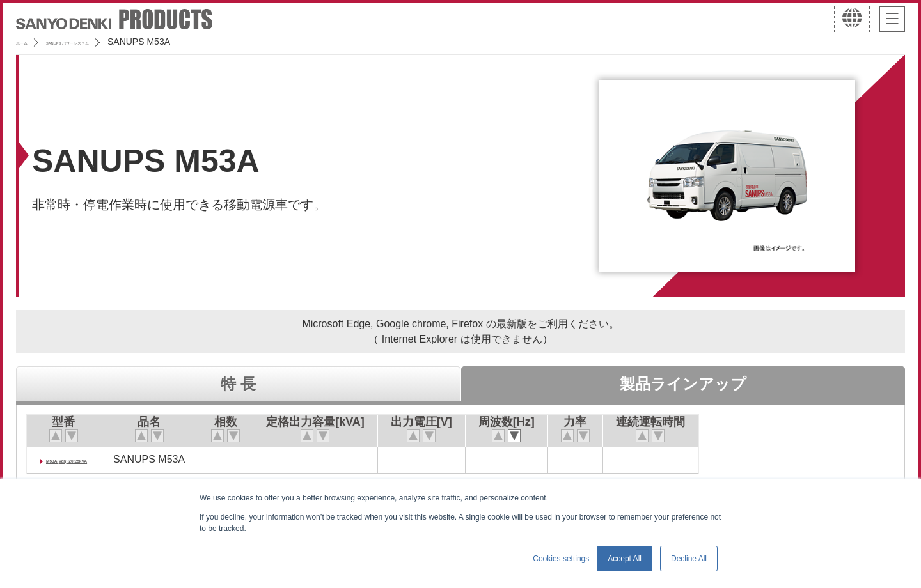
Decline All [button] (689, 559)
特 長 (238, 384)
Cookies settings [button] (561, 559)
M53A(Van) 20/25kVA (95, 459)
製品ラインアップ (683, 384)
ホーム (29, 42)
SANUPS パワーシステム (112, 42)
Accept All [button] (625, 559)
